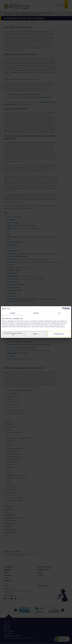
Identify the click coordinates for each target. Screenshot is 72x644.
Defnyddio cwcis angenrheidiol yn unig (13, 334)
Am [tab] (59, 313)
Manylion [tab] (36, 313)
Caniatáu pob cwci (59, 334)
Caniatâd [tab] (13, 313)
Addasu (36, 334)
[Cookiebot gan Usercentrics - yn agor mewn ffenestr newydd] (63, 309)
